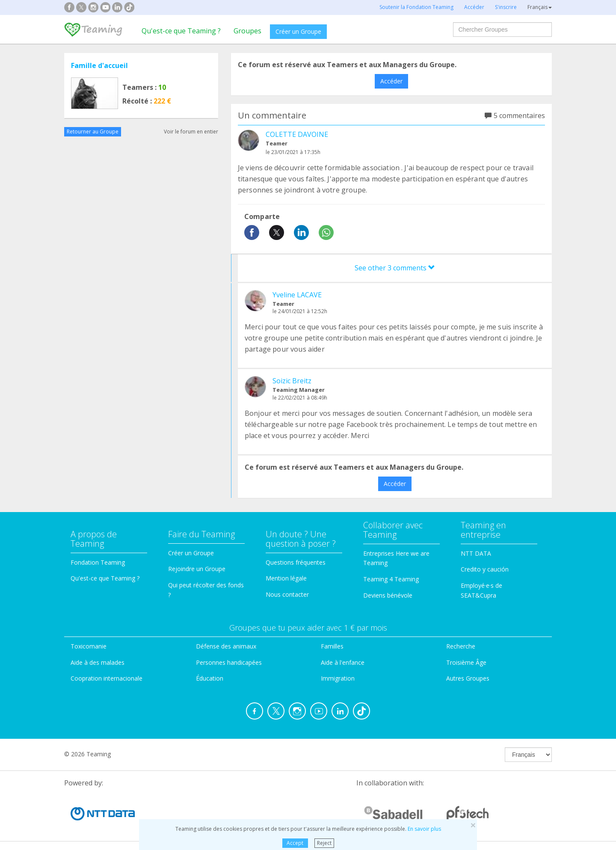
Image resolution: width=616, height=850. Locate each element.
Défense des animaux (226, 646)
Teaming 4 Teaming (391, 579)
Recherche (461, 646)
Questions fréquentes (296, 562)
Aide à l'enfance (343, 662)
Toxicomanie (89, 646)
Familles (332, 646)
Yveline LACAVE (297, 295)
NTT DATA (476, 553)
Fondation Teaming (98, 562)
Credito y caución (485, 569)
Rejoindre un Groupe (197, 569)
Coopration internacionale (107, 678)
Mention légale (286, 578)
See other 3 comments (395, 268)
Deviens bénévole (388, 595)
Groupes (247, 31)
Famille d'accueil (99, 65)
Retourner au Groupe (93, 132)
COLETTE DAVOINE (297, 134)
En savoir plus (424, 829)
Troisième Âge (466, 662)
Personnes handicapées (229, 662)
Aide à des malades (98, 662)
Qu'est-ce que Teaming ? (181, 31)
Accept (295, 843)
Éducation (210, 678)
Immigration (338, 678)
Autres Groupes (468, 678)
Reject (324, 843)
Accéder (391, 81)
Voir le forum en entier (191, 132)
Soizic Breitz (292, 381)
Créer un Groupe (298, 31)
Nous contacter (287, 594)
